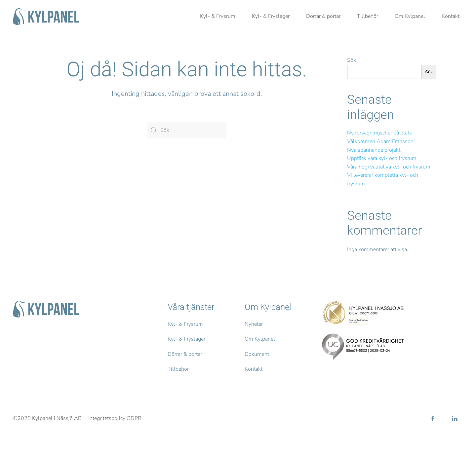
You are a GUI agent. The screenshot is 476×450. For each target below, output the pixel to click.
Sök (352, 60)
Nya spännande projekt (374, 150)
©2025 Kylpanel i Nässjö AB (47, 418)
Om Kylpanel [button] (410, 16)
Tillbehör (368, 16)
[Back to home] (46, 17)
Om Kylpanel (260, 339)
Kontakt (451, 16)
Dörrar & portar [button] (323, 16)
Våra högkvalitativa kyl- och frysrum (389, 167)
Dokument (257, 354)
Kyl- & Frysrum (218, 16)
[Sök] (187, 130)
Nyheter (254, 324)
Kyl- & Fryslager (271, 16)
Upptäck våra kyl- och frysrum (382, 158)
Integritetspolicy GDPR (115, 418)
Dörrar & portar (185, 354)
